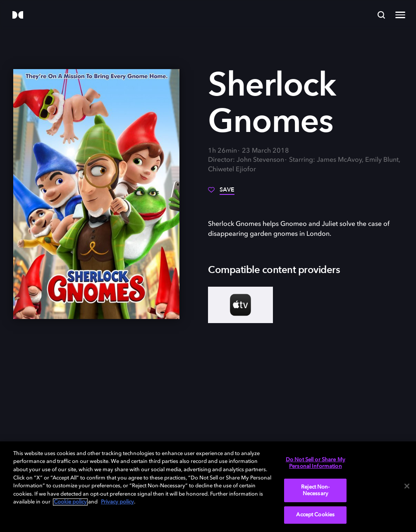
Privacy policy (117, 502)
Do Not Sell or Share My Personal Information (316, 463)
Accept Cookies (315, 515)
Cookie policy (70, 502)
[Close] (407, 486)
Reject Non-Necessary (315, 490)
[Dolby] (18, 16)
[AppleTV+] (240, 305)
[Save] (221, 193)
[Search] (381, 15)
